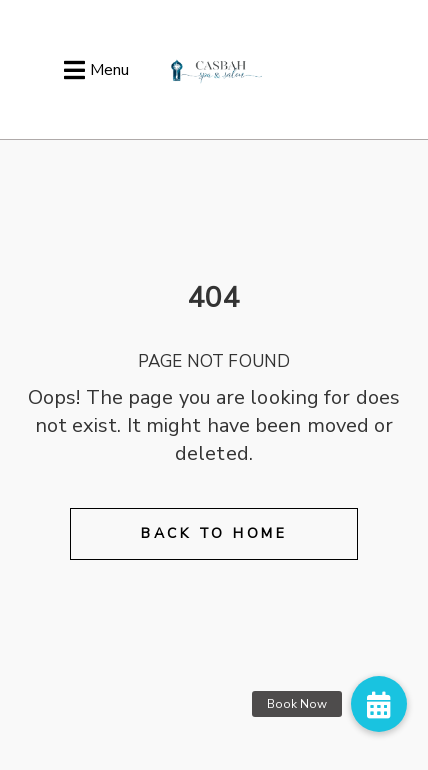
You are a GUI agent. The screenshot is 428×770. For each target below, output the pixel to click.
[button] (379, 704)
